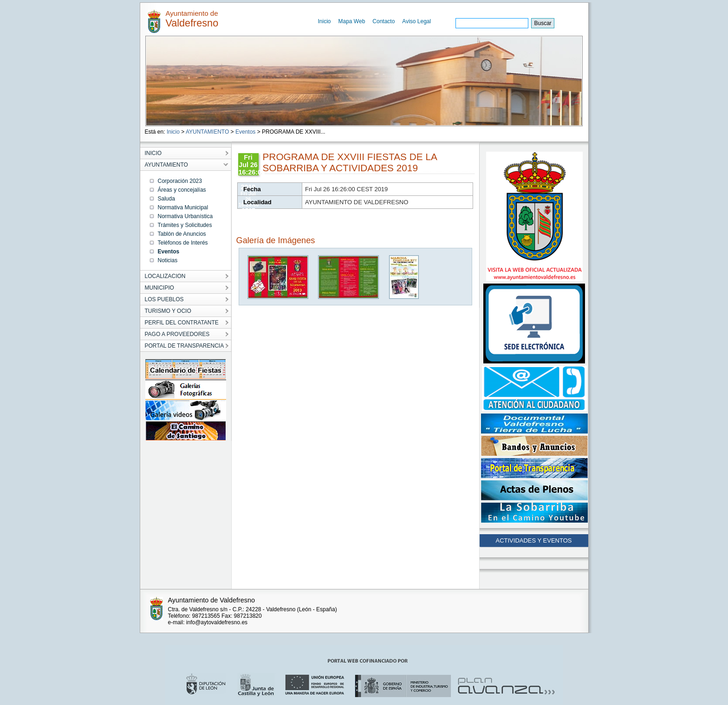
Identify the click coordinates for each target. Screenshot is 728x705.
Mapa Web (352, 21)
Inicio (325, 21)
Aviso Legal (416, 21)
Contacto (383, 21)
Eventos (245, 132)
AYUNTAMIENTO (207, 132)
